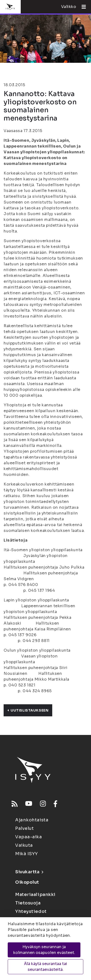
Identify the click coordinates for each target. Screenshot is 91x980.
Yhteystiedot (31, 911)
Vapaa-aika (29, 837)
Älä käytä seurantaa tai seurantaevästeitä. (46, 967)
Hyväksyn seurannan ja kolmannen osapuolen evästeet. (44, 950)
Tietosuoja (28, 903)
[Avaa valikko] (82, 7)
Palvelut (24, 828)
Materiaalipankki (35, 895)
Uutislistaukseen (28, 710)
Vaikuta (24, 845)
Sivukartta (29, 872)
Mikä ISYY (27, 854)
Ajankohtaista (32, 820)
